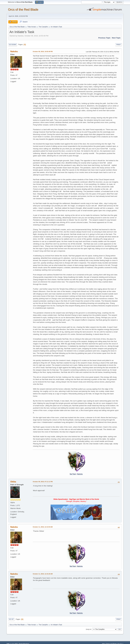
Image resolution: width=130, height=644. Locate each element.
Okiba (13, 482)
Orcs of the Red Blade (23, 10)
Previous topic (104, 38)
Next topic (116, 38)
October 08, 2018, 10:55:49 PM (43, 52)
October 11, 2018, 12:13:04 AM (43, 527)
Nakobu (14, 51)
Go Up (11, 619)
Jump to (88, 629)
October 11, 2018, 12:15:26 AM (43, 574)
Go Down (13, 45)
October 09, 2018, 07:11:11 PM (43, 482)
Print (119, 45)
